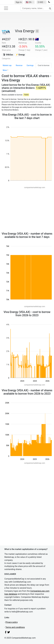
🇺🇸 (29, 2)
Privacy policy (12, 622)
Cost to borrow (44, 65)
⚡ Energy (20, 55)
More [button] (5, 70)
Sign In (19, 2)
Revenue (19, 65)
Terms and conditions (15, 627)
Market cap (7, 65)
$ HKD (41, 2)
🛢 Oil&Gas (8, 55)
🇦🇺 (37, 39)
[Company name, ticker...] (36, 8)
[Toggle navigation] (6, 8)
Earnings (30, 65)
